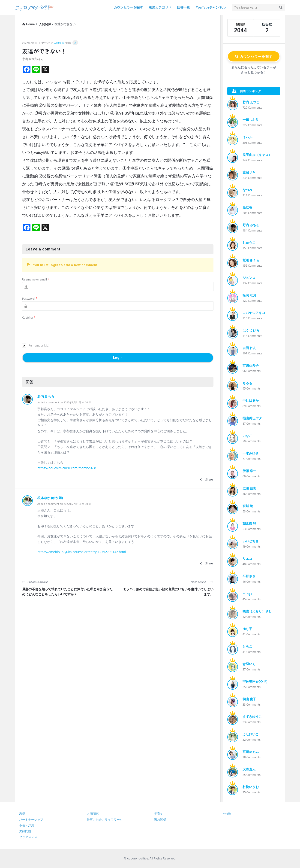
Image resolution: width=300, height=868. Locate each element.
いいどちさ (251, 541)
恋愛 (22, 814)
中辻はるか (251, 401)
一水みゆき (251, 453)
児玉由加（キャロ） (257, 155)
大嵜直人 (249, 769)
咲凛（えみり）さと (257, 611)
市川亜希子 (251, 365)
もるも (247, 383)
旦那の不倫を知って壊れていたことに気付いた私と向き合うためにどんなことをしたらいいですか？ (67, 592)
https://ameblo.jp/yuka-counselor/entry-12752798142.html (82, 552)
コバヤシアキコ (254, 313)
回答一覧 (183, 7)
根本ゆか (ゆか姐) (50, 498)
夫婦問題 (25, 831)
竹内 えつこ (251, 102)
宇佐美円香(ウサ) (255, 682)
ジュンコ (249, 278)
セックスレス (28, 837)
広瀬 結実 (249, 488)
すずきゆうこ (252, 717)
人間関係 (59, 43)
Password (30, 299)
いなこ (247, 436)
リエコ (247, 559)
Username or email (36, 279)
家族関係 (160, 820)
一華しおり (251, 120)
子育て (159, 814)
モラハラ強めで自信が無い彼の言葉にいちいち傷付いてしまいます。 (168, 592)
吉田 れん (249, 348)
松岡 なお (249, 295)
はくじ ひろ (251, 330)
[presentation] (57, 329)
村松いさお (251, 787)
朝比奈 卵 (249, 524)
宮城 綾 (248, 506)
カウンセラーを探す (128, 7)
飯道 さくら (251, 260)
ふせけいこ (251, 734)
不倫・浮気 (27, 825)
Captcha (29, 318)
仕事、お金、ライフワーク (105, 820)
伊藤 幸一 (249, 471)
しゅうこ (249, 243)
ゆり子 (247, 629)
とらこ (247, 646)
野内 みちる (46, 396)
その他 (226, 814)
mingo (247, 594)
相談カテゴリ (160, 7)
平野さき (249, 576)
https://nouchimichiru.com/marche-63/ (67, 468)
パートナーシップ (31, 820)
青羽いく (249, 664)
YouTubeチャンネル (211, 7)
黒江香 (247, 207)
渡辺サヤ (249, 172)
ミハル (247, 137)
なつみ (247, 190)
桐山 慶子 (249, 699)
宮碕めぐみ (251, 752)
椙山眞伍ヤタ (252, 418)
